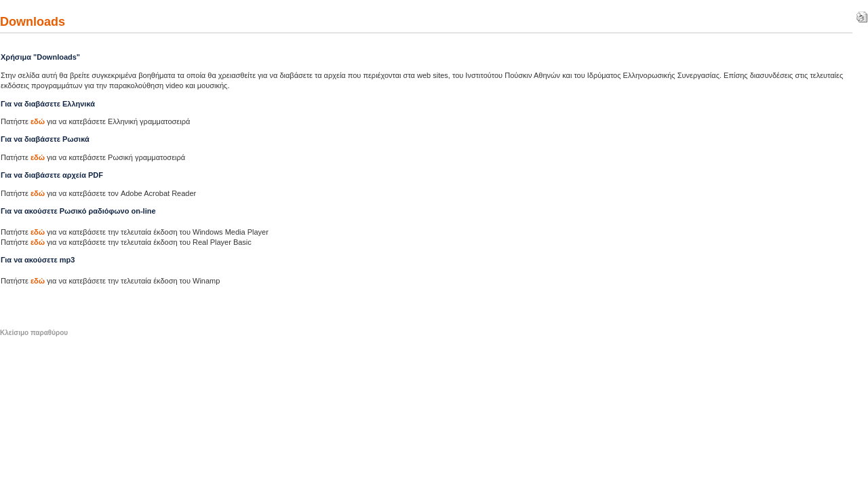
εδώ (38, 121)
